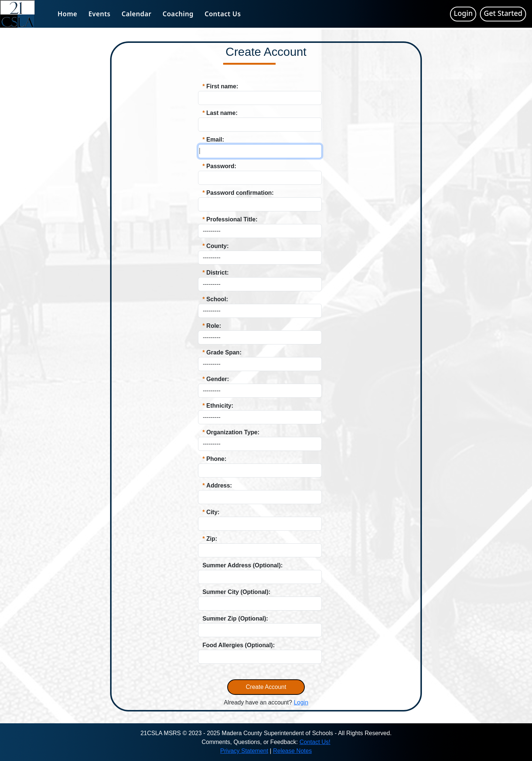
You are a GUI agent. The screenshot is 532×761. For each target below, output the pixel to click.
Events (99, 14)
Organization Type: (233, 432)
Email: (215, 140)
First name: (222, 86)
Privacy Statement (244, 751)
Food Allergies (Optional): (239, 645)
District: (218, 273)
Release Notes (292, 751)
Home (67, 14)
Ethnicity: (220, 406)
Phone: (216, 459)
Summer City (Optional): (236, 592)
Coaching (178, 14)
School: (217, 299)
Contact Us (223, 14)
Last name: (222, 113)
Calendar (137, 14)
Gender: (218, 379)
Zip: (212, 539)
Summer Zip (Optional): (235, 619)
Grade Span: (224, 352)
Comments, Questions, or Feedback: (251, 742)
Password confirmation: (240, 193)
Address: (219, 485)
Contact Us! (315, 742)
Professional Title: (232, 219)
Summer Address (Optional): (243, 565)
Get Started (503, 13)
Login (463, 13)
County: (218, 246)
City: (213, 512)
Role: (214, 326)
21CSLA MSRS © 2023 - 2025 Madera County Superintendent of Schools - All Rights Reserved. (266, 733)
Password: (221, 166)
